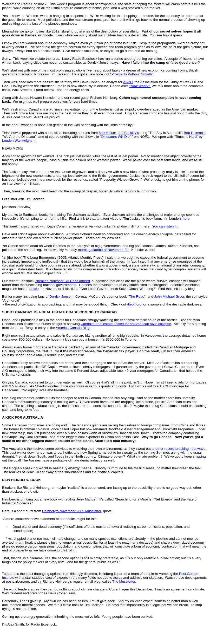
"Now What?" (140, 86)
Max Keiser (107, 133)
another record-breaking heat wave (179, 449)
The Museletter (124, 581)
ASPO (128, 82)
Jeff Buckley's (128, 133)
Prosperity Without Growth (132, 74)
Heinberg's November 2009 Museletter (72, 511)
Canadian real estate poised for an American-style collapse (126, 324)
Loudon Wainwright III (19, 141)
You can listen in (165, 226)
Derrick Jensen (61, 297)
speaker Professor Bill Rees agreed (63, 281)
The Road (137, 297)
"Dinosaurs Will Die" (115, 137)
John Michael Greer (169, 297)
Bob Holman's (195, 133)
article (34, 289)
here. (187, 219)
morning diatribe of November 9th (104, 250)
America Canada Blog (73, 328)
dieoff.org (134, 304)
